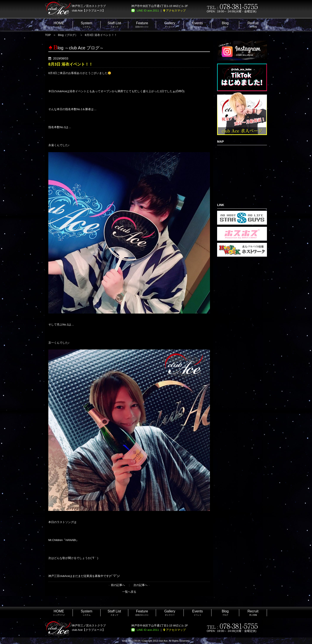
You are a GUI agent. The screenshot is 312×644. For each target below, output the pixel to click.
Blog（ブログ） (68, 35)
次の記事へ (141, 585)
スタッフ (114, 25)
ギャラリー (170, 25)
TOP (48, 35)
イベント (197, 25)
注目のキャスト (142, 25)
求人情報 (253, 25)
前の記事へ (118, 585)
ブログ (225, 25)
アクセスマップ (176, 10)
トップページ (59, 25)
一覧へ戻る (129, 592)
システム (87, 25)
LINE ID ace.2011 (148, 10)
